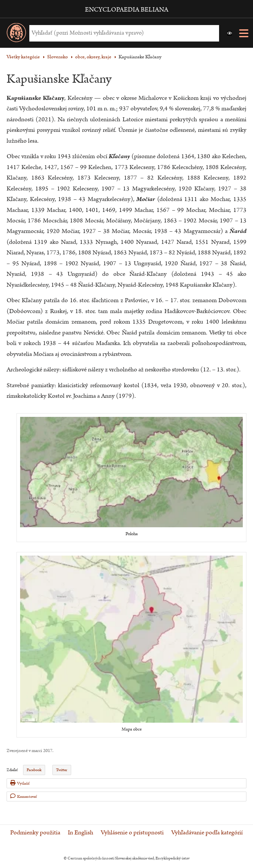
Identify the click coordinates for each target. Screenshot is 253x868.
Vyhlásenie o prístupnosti (132, 833)
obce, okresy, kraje (93, 57)
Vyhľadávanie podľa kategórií (207, 833)
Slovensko (57, 57)
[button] (230, 33)
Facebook (34, 770)
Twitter (62, 770)
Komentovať (24, 796)
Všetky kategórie (23, 57)
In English (81, 833)
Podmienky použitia (35, 833)
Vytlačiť (20, 783)
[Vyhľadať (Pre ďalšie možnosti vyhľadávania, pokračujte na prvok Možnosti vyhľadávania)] (123, 33)
